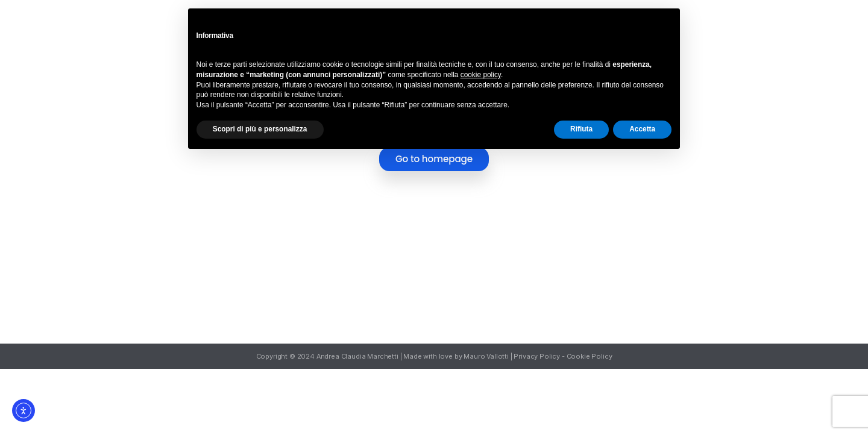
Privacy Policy (537, 356)
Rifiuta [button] (581, 129)
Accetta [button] (642, 129)
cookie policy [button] (481, 75)
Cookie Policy (590, 356)
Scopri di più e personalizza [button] (260, 129)
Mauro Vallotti (486, 356)
